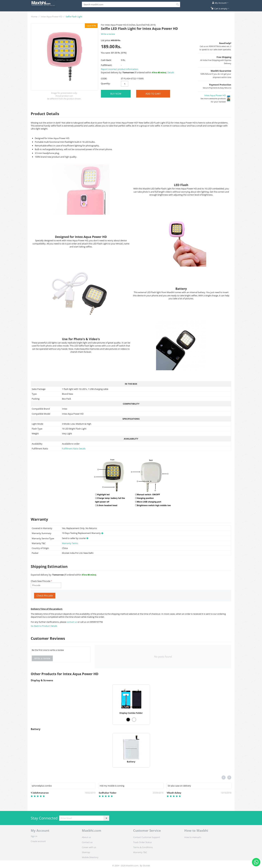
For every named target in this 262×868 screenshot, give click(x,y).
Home (34, 17)
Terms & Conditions (143, 847)
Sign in (34, 836)
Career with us (89, 847)
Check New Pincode (41, 581)
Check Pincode (45, 596)
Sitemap (86, 852)
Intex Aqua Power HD (51, 17)
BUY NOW (116, 94)
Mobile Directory (90, 857)
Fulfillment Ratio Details (74, 449)
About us (86, 837)
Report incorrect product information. (120, 69)
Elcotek (146, 865)
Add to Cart (153, 94)
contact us (72, 622)
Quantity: (106, 83)
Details (171, 72)
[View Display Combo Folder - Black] (128, 720)
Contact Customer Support (147, 837)
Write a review (108, 34)
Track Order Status (142, 842)
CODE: (104, 78)
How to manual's (193, 837)
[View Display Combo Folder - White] (134, 720)
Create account (38, 841)
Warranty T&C (140, 852)
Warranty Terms (70, 543)
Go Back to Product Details (44, 626)
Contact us (87, 842)
